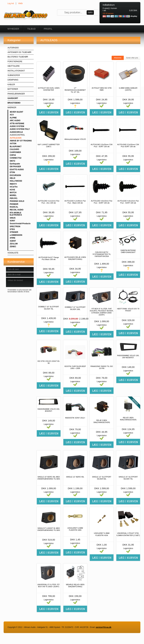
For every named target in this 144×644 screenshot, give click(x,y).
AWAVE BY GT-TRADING (21, 141)
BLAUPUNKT (16, 147)
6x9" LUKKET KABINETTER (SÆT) (49, 146)
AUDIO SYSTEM (17, 126)
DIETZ (12, 161)
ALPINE (13, 118)
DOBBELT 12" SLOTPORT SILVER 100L (75, 308)
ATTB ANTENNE (17, 124)
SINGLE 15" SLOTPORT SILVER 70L (128, 478)
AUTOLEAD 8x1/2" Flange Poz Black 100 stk (49, 258)
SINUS (13, 218)
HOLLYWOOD (16, 181)
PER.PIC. (14, 198)
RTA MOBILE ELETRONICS (16, 214)
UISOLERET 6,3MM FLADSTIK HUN (102, 534)
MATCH (13, 193)
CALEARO (14, 149)
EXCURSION (15, 175)
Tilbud (31, 29)
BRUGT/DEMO (14, 103)
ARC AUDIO (15, 121)
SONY (12, 221)
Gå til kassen (108, 13)
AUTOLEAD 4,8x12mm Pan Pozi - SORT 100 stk (128, 202)
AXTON (13, 144)
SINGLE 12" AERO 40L (75, 477)
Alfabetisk (118, 58)
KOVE (12, 190)
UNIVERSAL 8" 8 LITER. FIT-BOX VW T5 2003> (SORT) (49, 586)
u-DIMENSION (16, 235)
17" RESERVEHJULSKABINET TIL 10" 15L (75, 90)
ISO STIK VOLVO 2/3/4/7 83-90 (49, 362)
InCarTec (14, 187)
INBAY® (13, 184)
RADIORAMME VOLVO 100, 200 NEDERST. (128, 357)
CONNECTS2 (16, 158)
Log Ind (11, 3)
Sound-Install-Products (20, 224)
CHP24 (13, 155)
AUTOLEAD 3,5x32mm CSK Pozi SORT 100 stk (128, 146)
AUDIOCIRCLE (16, 132)
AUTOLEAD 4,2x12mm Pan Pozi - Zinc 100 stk (49, 202)
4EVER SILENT (16, 112)
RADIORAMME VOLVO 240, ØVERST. (49, 410)
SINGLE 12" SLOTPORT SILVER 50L (102, 478)
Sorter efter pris (132, 58)
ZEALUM (14, 244)
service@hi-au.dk (104, 627)
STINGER (14, 232)
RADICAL (14, 207)
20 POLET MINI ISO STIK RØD (102, 89)
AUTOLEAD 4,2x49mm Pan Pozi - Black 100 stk (75, 202)
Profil (48, 29)
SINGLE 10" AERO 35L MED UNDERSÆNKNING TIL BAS (49, 478)
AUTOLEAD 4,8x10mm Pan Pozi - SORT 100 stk (102, 202)
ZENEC (13, 247)
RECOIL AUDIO (17, 210)
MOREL (13, 195)
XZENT (13, 241)
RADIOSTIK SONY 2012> (75, 418)
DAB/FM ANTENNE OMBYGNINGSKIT (128, 251)
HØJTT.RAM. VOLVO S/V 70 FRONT (128, 310)
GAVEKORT (13, 98)
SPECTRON (15, 227)
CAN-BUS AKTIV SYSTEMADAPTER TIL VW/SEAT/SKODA (102, 254)
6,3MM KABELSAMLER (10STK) (128, 89)
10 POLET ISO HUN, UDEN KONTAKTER (49, 89)
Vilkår (20, 3)
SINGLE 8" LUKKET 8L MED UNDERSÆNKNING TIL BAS (49, 529)
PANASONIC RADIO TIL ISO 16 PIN (102, 367)
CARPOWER (15, 152)
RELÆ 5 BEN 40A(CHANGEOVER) (128, 419)
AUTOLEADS (16, 138)
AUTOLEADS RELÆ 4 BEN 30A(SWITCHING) (75, 258)
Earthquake (15, 164)
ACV (12, 115)
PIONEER (14, 204)
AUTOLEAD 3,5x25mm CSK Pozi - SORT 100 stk (102, 146)
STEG (12, 229)
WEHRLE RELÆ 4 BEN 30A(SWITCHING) (75, 586)
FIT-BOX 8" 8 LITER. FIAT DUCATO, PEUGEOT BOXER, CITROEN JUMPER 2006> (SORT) (102, 312)
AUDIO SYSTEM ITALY (20, 129)
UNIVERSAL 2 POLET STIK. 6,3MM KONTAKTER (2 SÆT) (128, 534)
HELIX (12, 178)
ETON (12, 172)
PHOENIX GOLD (17, 201)
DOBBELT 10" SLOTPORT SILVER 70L (49, 308)
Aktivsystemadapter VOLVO (75, 139)
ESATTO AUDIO (17, 170)
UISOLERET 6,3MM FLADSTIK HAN (75, 529)
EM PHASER (15, 167)
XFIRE (12, 238)
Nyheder (13, 29)
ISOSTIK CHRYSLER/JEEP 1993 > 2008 (75, 367)
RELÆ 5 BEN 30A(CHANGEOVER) (102, 421)
